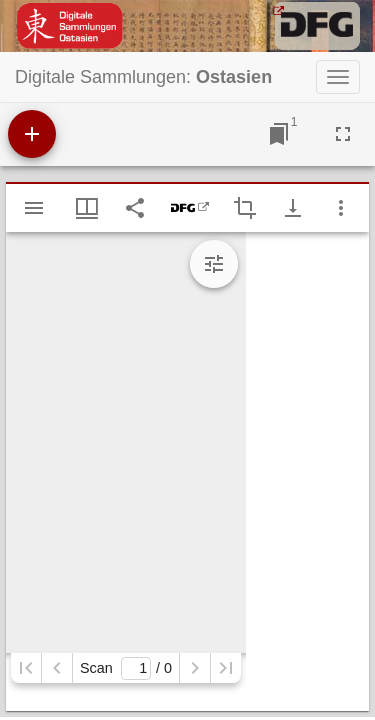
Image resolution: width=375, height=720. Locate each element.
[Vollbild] (343, 134)
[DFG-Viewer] (190, 208)
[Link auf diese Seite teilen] (135, 208)
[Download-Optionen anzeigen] (293, 208)
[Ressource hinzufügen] (32, 134)
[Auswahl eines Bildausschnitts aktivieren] (245, 208)
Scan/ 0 (126, 668)
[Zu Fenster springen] (279, 134)
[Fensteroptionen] (341, 208)
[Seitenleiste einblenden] (34, 208)
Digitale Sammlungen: (143, 77)
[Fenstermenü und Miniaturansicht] (87, 208)
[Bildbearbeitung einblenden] (214, 264)
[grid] (307, 471)
